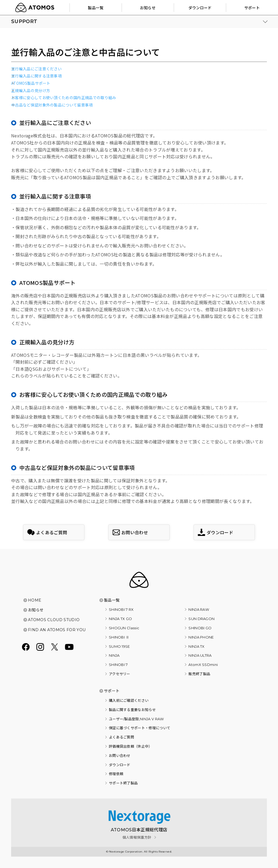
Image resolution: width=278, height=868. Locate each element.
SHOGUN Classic (124, 628)
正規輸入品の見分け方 (31, 91)
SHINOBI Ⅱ (119, 637)
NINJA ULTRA (200, 655)
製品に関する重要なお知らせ (132, 710)
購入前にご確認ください (129, 700)
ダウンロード (120, 765)
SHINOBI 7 (118, 665)
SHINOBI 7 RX (121, 609)
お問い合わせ (120, 756)
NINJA (114, 655)
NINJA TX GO (121, 619)
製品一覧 (112, 600)
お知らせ (36, 610)
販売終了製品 (199, 674)
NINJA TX (197, 646)
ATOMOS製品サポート (31, 83)
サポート (112, 691)
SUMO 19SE (119, 646)
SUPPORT (24, 21)
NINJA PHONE (201, 637)
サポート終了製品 (123, 783)
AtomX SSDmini (203, 665)
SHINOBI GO (200, 628)
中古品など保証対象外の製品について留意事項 (52, 105)
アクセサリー (120, 674)
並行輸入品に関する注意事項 (36, 76)
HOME (35, 600)
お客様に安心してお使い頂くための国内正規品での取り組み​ (64, 98)
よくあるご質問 (121, 737)
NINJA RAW (199, 609)
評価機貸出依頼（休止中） (131, 746)
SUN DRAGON (201, 619)
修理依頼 (116, 774)
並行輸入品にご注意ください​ (36, 69)
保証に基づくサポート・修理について (140, 728)
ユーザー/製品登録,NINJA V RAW (136, 719)
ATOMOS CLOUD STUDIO (54, 620)
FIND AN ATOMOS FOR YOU (57, 630)
